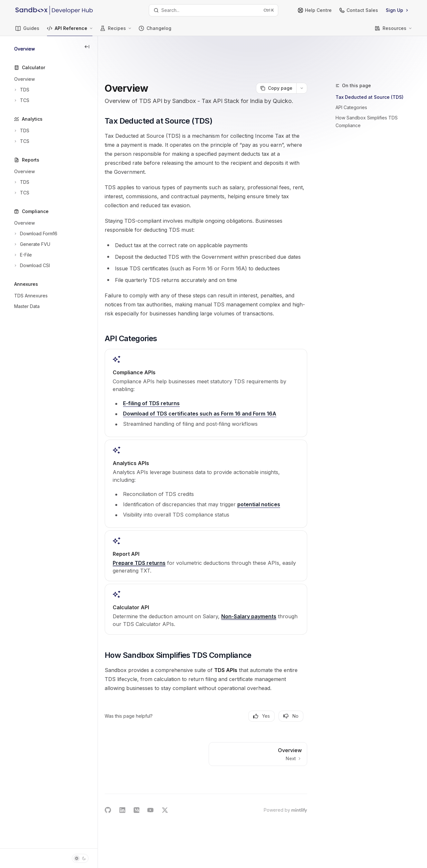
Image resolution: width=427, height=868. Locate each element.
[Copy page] (276, 55)
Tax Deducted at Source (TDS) (370, 64)
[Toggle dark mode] (80, 858)
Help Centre (315, 10)
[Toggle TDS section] (21, 90)
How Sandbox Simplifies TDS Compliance (367, 89)
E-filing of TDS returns (176, 397)
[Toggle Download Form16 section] (35, 234)
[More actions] (302, 55)
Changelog (155, 31)
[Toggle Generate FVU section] (32, 244)
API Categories (351, 75)
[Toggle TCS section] (21, 100)
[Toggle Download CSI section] (31, 266)
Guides (27, 31)
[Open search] (213, 10)
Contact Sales (359, 10)
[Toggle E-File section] (22, 255)
